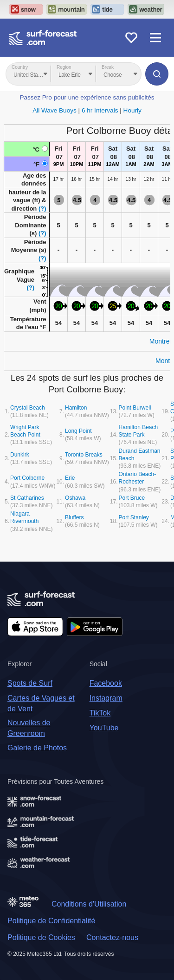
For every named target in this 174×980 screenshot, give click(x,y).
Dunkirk (20, 455)
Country (20, 67)
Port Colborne (27, 478)
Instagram (106, 698)
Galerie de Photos (37, 748)
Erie (70, 478)
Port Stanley (133, 517)
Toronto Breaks (84, 455)
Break (108, 67)
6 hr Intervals (100, 110)
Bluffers (74, 517)
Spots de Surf (30, 683)
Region (64, 67)
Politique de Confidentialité (51, 921)
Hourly (132, 110)
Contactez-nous (112, 937)
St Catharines (27, 498)
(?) (42, 209)
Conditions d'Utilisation (89, 904)
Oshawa (75, 498)
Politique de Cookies (41, 937)
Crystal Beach (28, 408)
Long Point (78, 431)
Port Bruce (132, 498)
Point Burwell (135, 408)
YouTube (104, 728)
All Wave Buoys (55, 110)
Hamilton (76, 408)
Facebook (106, 683)
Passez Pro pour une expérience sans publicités (87, 97)
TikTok (100, 713)
